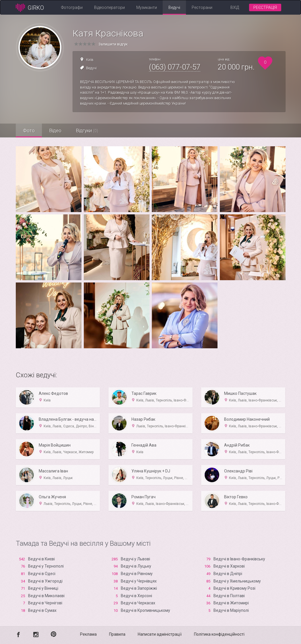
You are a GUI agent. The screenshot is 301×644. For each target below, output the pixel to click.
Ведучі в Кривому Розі (234, 588)
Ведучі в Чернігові (45, 603)
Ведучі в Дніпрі (228, 574)
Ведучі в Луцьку (136, 566)
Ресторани (202, 7)
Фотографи (72, 7)
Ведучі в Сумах (42, 610)
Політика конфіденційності (219, 634)
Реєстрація (265, 7)
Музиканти (147, 7)
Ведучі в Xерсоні (136, 596)
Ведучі (174, 7)
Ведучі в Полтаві (229, 596)
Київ (90, 60)
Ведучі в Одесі (42, 574)
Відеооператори (109, 7)
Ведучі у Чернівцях (139, 581)
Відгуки (87, 130)
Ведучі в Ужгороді (45, 581)
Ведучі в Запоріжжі (139, 588)
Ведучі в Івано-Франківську (239, 559)
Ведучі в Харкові (229, 566)
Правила (117, 634)
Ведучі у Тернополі (46, 566)
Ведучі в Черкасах (138, 603)
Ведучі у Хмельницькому (237, 581)
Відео (55, 130)
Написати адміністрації (160, 634)
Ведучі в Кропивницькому (145, 610)
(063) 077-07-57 (175, 67)
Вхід (235, 7)
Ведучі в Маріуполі (231, 610)
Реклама (88, 634)
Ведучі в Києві (41, 559)
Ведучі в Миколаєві (46, 596)
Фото (29, 130)
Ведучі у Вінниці (43, 588)
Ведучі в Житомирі (231, 603)
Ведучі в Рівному (137, 574)
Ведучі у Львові (135, 559)
